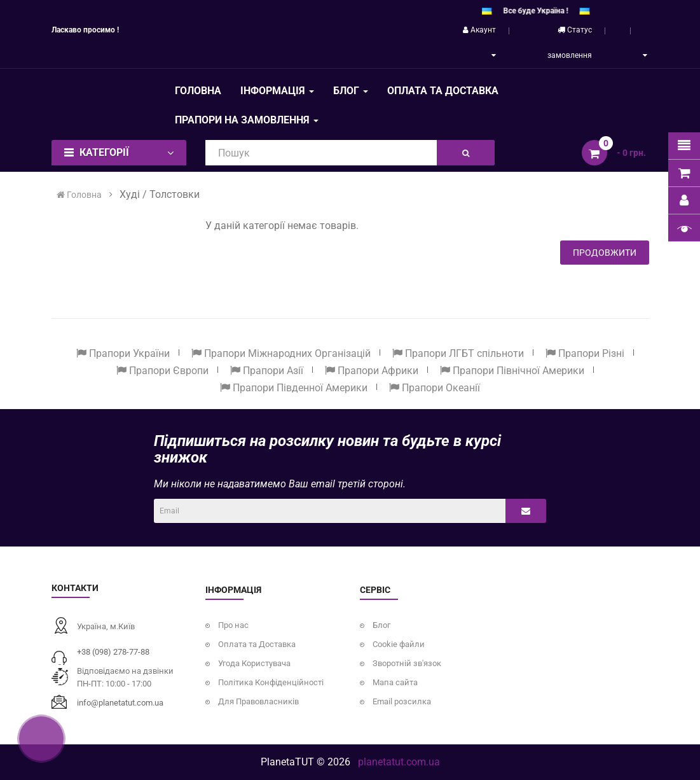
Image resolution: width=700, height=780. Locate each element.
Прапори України (123, 353)
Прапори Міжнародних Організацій (281, 353)
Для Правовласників (258, 701)
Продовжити (605, 253)
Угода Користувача (254, 663)
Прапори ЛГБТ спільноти (458, 353)
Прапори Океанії (435, 388)
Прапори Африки (372, 371)
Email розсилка (402, 701)
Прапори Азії (267, 371)
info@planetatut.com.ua (120, 703)
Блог (381, 625)
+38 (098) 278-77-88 (113, 652)
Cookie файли (399, 644)
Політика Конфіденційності (271, 682)
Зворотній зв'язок (407, 663)
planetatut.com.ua (399, 762)
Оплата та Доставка (257, 644)
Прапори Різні (585, 353)
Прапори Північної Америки (512, 371)
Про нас (233, 625)
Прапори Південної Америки (294, 388)
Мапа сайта (395, 682)
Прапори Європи (162, 371)
